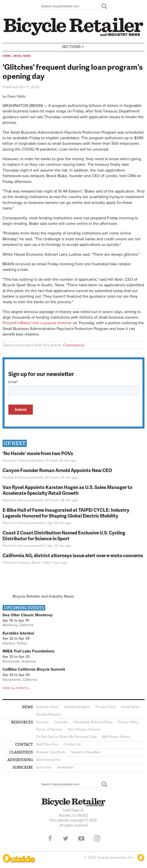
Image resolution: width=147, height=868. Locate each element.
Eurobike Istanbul (18, 633)
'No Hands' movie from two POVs (38, 453)
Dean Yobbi (16, 96)
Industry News (29, 563)
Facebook (50, 838)
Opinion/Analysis (31, 461)
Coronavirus (74, 345)
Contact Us (72, 744)
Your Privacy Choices (84, 729)
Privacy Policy (128, 722)
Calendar (61, 722)
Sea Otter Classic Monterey (28, 615)
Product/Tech (106, 707)
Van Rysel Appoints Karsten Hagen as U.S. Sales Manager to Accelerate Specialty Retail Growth (67, 490)
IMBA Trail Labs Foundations (29, 651)
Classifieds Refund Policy (93, 722)
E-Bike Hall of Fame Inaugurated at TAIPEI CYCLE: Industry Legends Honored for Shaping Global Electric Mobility (66, 513)
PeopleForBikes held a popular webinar (37, 323)
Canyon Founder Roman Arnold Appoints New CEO (57, 470)
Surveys (42, 722)
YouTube (81, 838)
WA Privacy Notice (116, 737)
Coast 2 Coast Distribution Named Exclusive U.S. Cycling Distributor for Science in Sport (64, 535)
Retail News (22, 56)
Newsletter (66, 767)
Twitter (66, 838)
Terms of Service (49, 729)
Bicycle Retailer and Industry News (43, 596)
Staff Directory (47, 744)
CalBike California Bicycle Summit (34, 669)
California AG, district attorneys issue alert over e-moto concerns (73, 555)
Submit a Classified (86, 752)
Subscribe (44, 767)
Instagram (97, 838)
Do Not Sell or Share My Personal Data (66, 737)
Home (6, 56)
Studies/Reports (49, 714)
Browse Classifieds (51, 752)
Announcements (31, 477)
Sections (73, 47)
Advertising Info (48, 760)
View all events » (16, 688)
